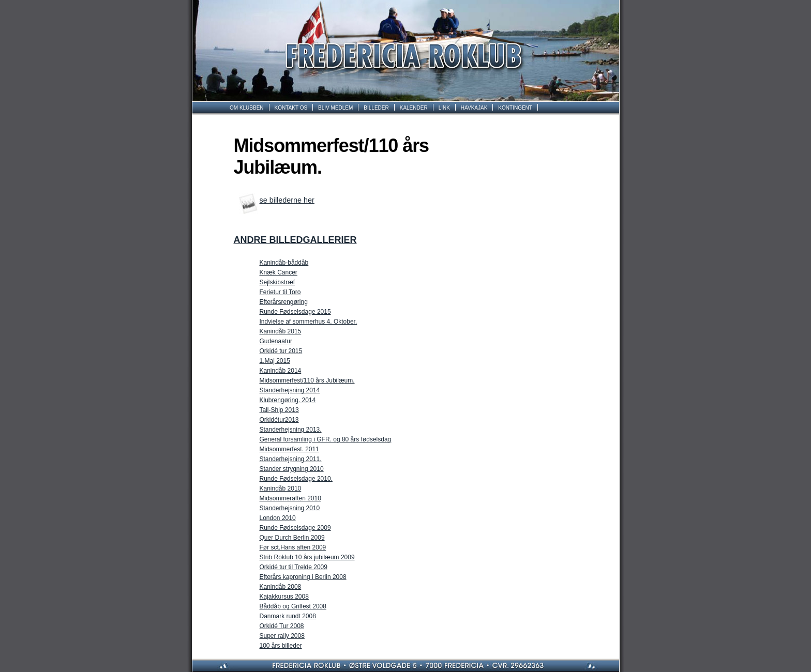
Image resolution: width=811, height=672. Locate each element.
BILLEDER (376, 108)
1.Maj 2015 (275, 361)
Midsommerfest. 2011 (289, 449)
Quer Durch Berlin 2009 (292, 538)
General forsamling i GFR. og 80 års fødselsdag (326, 439)
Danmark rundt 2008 (288, 616)
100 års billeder (281, 646)
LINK (444, 108)
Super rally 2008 (282, 636)
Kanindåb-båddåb (284, 263)
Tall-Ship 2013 (279, 410)
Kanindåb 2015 (281, 331)
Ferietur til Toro (280, 292)
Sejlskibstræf (277, 282)
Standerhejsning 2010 (290, 508)
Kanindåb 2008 (281, 587)
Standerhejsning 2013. (291, 430)
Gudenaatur (276, 341)
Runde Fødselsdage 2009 (295, 528)
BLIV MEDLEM (335, 108)
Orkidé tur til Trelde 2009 (294, 567)
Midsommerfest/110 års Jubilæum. (307, 380)
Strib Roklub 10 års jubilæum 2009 (307, 557)
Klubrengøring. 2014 (288, 400)
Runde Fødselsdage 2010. (296, 479)
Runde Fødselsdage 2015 (295, 312)
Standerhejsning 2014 (290, 390)
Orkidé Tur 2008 (282, 626)
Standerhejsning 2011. (291, 459)
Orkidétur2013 (279, 420)
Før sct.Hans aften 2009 (293, 547)
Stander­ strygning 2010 (292, 469)
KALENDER (414, 108)
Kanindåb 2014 (281, 371)
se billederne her (287, 200)
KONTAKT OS (291, 108)
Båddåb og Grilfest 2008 (293, 606)
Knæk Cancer (279, 272)
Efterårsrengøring (284, 302)
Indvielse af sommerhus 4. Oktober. (309, 322)
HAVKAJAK (474, 108)
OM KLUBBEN (247, 108)
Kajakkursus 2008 (284, 597)
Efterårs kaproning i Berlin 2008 (303, 577)
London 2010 (278, 518)
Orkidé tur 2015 (281, 351)
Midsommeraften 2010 (290, 498)
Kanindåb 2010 (281, 488)
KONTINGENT (515, 108)
